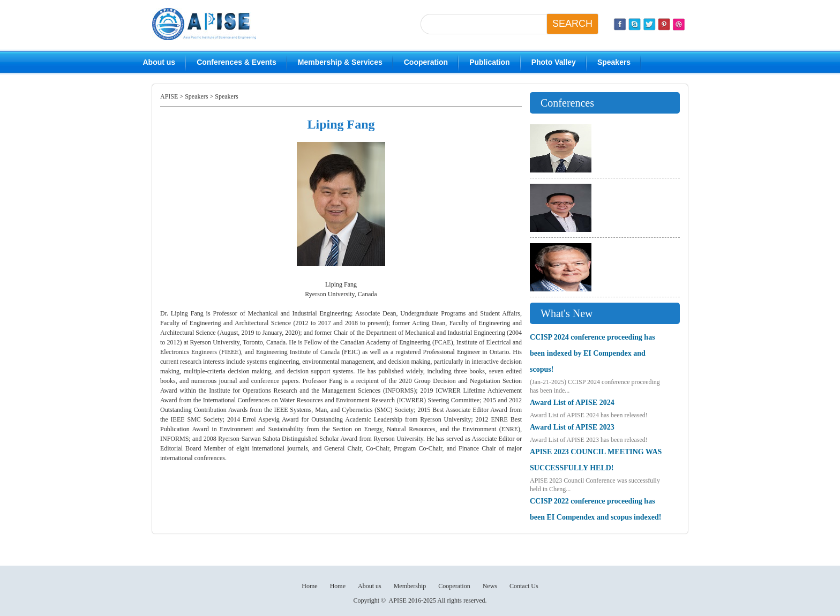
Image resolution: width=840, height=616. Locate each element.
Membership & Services (340, 62)
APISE (169, 96)
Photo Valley (554, 62)
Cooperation (426, 62)
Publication (489, 62)
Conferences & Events (237, 62)
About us (159, 62)
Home (309, 586)
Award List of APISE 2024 (572, 403)
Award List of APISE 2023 (572, 427)
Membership (410, 586)
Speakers (614, 62)
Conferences (567, 103)
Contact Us (524, 586)
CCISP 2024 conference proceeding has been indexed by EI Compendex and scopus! (592, 353)
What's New (567, 313)
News (490, 586)
